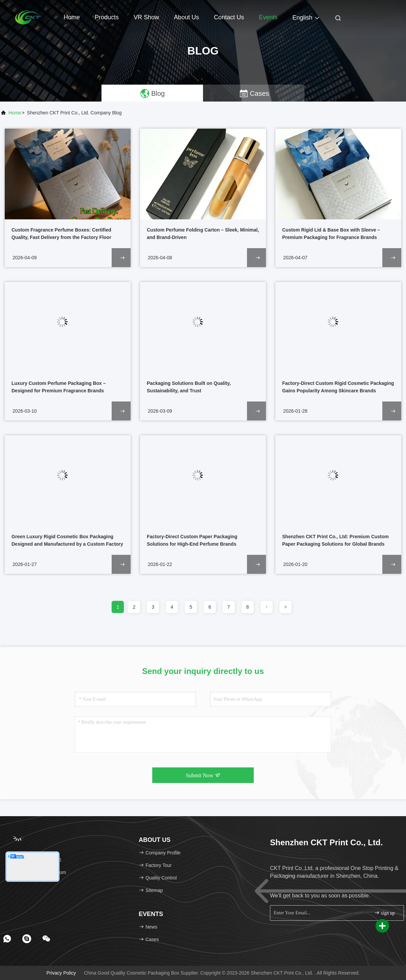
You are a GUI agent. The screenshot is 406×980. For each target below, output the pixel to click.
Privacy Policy (61, 973)
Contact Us (229, 17)
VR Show (146, 17)
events (268, 17)
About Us (186, 17)
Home (72, 17)
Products (107, 17)
